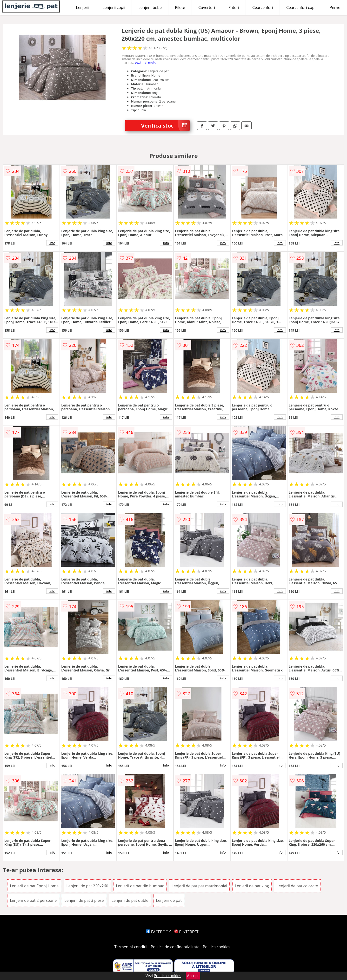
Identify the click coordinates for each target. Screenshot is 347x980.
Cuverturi (207, 7)
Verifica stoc (165, 126)
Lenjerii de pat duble (130, 900)
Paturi (234, 7)
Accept (193, 976)
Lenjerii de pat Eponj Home (34, 886)
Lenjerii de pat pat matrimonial (199, 886)
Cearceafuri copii (301, 7)
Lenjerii (83, 7)
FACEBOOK (158, 932)
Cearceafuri (263, 7)
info (52, 243)
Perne (335, 7)
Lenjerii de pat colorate (297, 886)
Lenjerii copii (114, 7)
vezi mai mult (145, 62)
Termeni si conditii (131, 947)
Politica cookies (217, 947)
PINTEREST (186, 932)
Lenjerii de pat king (252, 886)
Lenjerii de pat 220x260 (87, 886)
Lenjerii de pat (169, 900)
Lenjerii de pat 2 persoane (33, 900)
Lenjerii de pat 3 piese (84, 900)
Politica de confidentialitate (175, 947)
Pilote (180, 7)
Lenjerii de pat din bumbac (140, 886)
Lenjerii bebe (150, 7)
